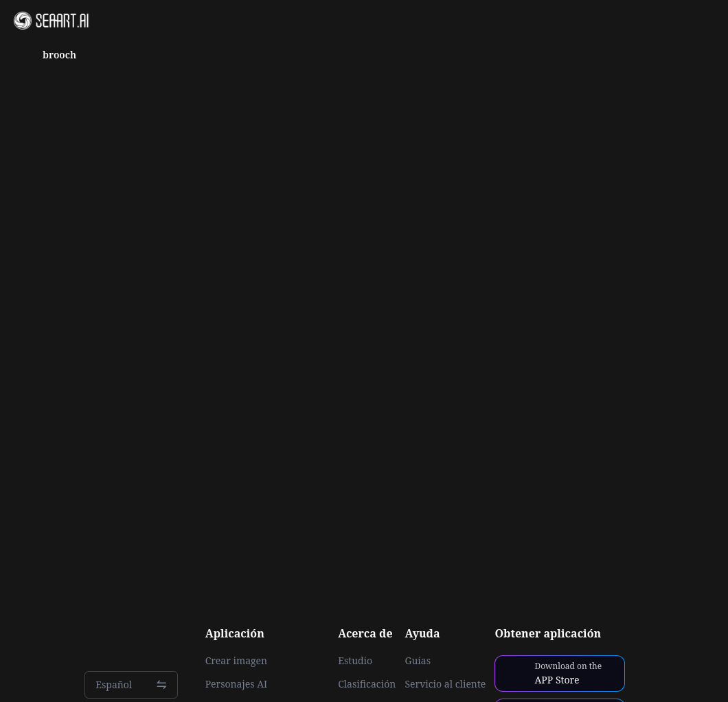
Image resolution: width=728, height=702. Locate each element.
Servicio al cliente (445, 684)
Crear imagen (236, 661)
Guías (418, 661)
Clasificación (367, 684)
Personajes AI (237, 684)
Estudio (355, 661)
